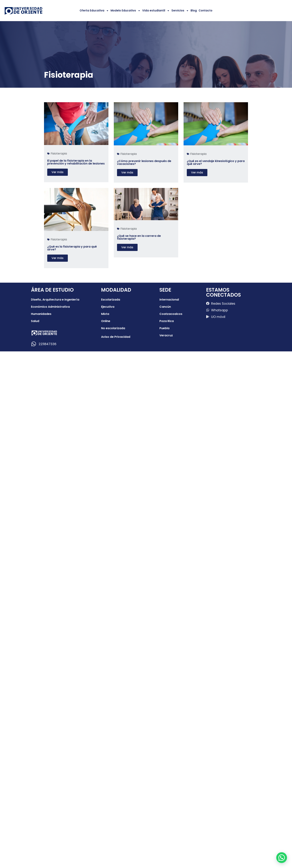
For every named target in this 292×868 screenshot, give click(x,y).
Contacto (205, 10)
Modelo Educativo (126, 11)
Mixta (105, 314)
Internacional (169, 300)
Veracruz (166, 335)
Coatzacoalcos (171, 314)
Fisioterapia (59, 153)
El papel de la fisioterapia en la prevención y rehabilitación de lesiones (76, 162)
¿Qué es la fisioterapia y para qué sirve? (72, 248)
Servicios (180, 11)
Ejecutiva (108, 307)
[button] (282, 858)
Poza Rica (167, 321)
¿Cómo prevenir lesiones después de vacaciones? (144, 162)
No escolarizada (113, 328)
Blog (194, 10)
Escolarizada (111, 300)
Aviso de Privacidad (116, 337)
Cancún (165, 307)
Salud (35, 321)
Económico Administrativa (50, 307)
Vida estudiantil (156, 11)
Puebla (164, 328)
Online (106, 321)
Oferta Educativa (94, 11)
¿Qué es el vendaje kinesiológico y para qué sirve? (216, 162)
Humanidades (41, 314)
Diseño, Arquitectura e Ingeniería (55, 300)
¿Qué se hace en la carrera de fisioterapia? (139, 237)
